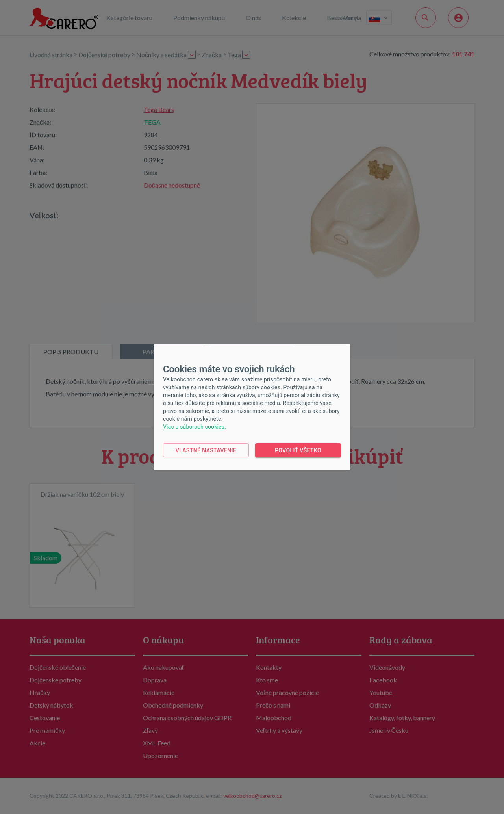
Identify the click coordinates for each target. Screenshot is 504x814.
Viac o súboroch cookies (194, 427)
